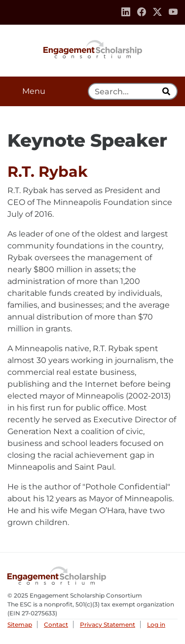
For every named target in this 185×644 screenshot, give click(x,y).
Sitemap (20, 624)
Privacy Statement (108, 624)
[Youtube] (173, 12)
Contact (56, 624)
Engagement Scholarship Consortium (93, 48)
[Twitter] (157, 12)
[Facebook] (142, 12)
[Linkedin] (126, 12)
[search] (167, 91)
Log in (156, 624)
